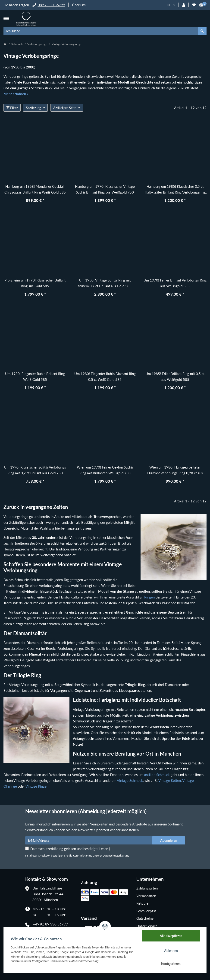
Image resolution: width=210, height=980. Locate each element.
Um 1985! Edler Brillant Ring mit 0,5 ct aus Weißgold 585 (175, 377)
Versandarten (146, 896)
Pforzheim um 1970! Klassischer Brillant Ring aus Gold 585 (35, 283)
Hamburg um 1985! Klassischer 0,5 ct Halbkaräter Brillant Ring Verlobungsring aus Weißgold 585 (175, 190)
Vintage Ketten (170, 780)
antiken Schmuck (157, 775)
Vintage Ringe (36, 786)
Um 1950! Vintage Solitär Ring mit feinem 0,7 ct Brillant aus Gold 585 (105, 283)
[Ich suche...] (101, 31)
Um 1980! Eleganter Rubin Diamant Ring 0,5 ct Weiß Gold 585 (105, 377)
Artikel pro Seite (65, 108)
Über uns (79, 5)
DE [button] (169, 5)
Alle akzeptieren (171, 936)
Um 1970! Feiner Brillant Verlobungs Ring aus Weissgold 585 (175, 283)
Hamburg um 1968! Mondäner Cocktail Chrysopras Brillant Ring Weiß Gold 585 (35, 189)
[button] (184, 5)
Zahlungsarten (147, 888)
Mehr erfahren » (16, 94)
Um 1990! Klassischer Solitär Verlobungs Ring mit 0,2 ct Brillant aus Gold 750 (35, 470)
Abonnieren (169, 840)
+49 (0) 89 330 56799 (50, 924)
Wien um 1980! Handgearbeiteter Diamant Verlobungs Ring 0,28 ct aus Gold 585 (175, 471)
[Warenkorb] (201, 5)
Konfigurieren (171, 964)
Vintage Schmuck (130, 780)
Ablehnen (171, 951)
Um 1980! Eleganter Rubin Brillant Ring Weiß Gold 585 (35, 377)
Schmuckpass (146, 911)
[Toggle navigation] (6, 18)
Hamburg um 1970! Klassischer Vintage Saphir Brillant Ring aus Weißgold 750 (105, 189)
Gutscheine (145, 918)
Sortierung (33, 108)
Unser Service (147, 926)
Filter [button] (12, 108)
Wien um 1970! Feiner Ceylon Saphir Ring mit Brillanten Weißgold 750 (105, 470)
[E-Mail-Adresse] (89, 840)
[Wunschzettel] (194, 5)
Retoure (142, 903)
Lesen (104, 849)
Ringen (149, 597)
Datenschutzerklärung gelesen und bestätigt (70, 849)
